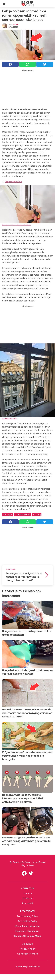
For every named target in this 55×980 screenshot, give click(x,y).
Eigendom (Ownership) (28, 931)
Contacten (28, 898)
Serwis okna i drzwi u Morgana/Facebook (16, 225)
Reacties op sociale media (27, 936)
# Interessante (22, 515)
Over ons (28, 893)
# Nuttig (37, 515)
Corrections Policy (28, 921)
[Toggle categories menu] (4, 4)
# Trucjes (8, 515)
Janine (16, 24)
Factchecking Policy (27, 916)
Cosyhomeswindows (13, 182)
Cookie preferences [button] (28, 954)
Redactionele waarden (27, 926)
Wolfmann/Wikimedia (10, 418)
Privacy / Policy (28, 949)
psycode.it (28, 903)
